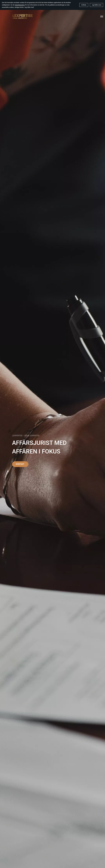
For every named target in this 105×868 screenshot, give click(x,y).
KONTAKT (20, 464)
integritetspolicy (20, 5)
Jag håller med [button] (97, 5)
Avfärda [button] (84, 5)
